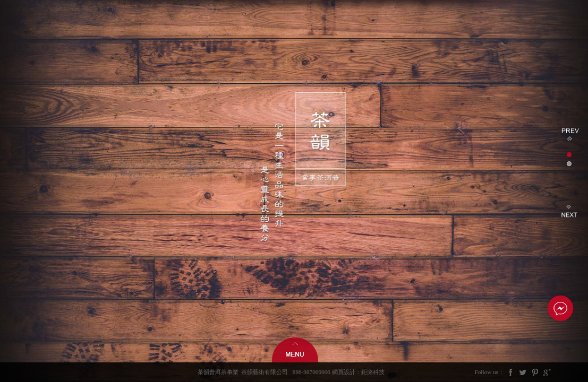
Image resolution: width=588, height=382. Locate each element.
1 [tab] (569, 155)
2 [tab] (569, 164)
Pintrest (535, 372)
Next (570, 211)
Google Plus (547, 372)
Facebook (511, 372)
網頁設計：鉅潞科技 (358, 372)
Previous (570, 134)
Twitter (523, 372)
